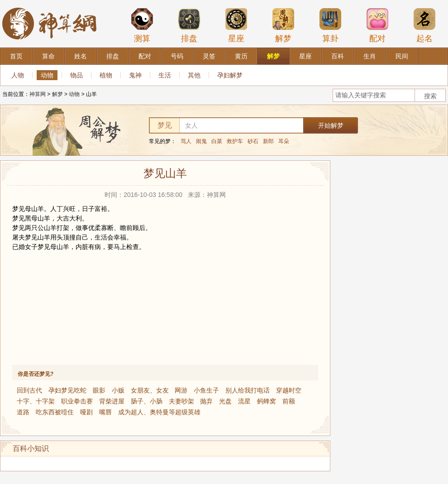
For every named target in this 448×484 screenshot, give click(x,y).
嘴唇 (105, 412)
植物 (106, 75)
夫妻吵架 (181, 401)
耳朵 (284, 141)
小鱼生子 (206, 390)
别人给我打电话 (248, 390)
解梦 (283, 25)
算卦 (330, 25)
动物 (47, 75)
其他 (194, 75)
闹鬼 (201, 141)
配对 (377, 25)
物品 (76, 75)
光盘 (225, 401)
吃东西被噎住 (55, 412)
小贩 (118, 390)
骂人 (186, 141)
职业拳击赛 (77, 401)
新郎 (268, 141)
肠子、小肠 (147, 401)
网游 (181, 390)
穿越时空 (289, 390)
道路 (23, 412)
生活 (165, 75)
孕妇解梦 (230, 75)
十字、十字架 (36, 401)
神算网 (38, 94)
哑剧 (86, 412)
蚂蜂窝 (267, 401)
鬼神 (135, 75)
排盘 (189, 25)
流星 (244, 401)
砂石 (253, 141)
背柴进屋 (112, 401)
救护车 (235, 141)
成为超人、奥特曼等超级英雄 (159, 412)
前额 (289, 401)
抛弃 (206, 401)
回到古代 (29, 390)
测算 (142, 25)
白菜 (217, 141)
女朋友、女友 (150, 390)
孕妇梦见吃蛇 (67, 390)
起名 (424, 25)
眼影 (99, 390)
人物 (18, 75)
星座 (236, 25)
